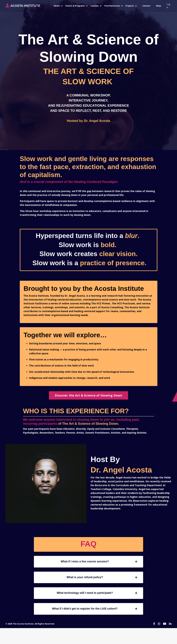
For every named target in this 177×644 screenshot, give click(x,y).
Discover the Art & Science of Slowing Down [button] (88, 401)
